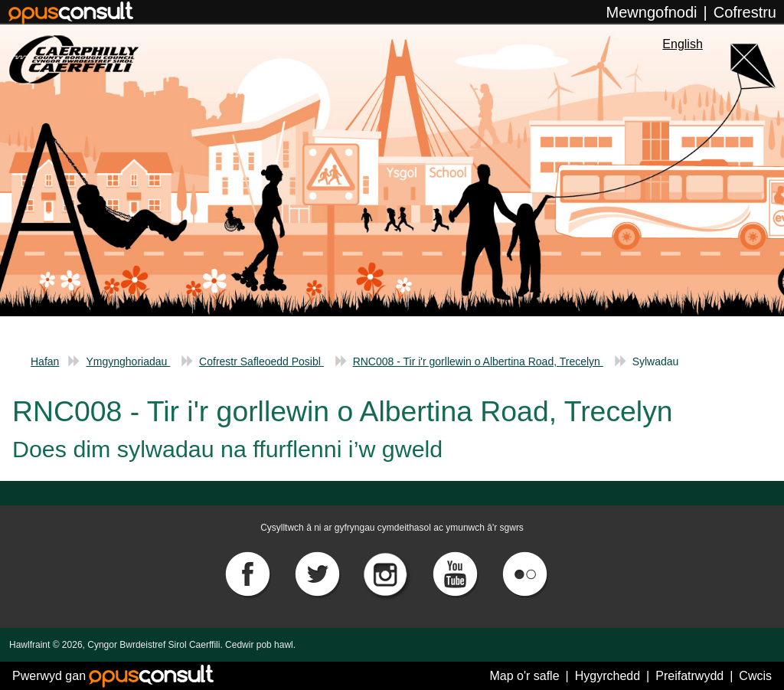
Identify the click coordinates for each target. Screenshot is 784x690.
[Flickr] (524, 573)
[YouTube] (456, 573)
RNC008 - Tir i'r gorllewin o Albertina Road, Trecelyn (478, 361)
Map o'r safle (524, 676)
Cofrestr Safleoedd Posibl (261, 361)
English (682, 44)
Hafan (45, 361)
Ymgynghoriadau (128, 361)
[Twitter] (318, 573)
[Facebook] (249, 573)
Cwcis (755, 676)
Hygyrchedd (608, 676)
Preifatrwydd (689, 676)
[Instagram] (387, 573)
